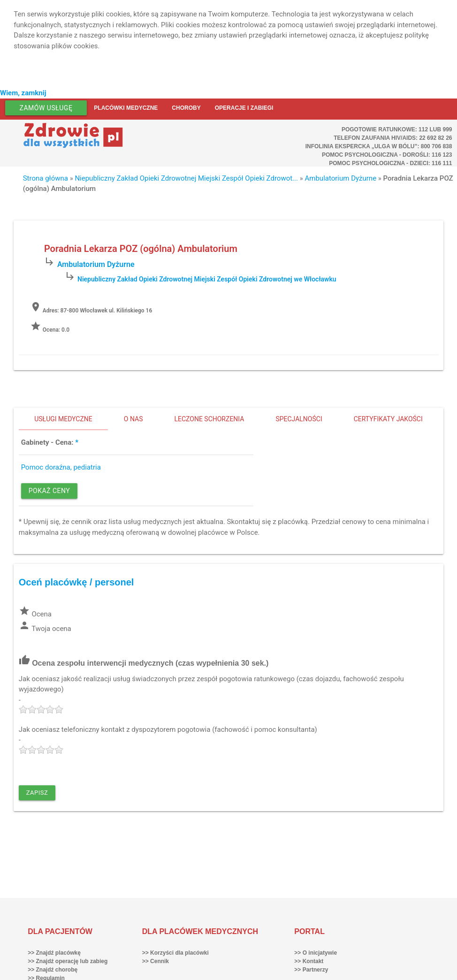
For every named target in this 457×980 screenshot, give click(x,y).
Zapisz (37, 793)
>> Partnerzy (311, 970)
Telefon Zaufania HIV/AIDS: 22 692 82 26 (393, 138)
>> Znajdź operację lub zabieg (68, 961)
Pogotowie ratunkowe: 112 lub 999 (397, 129)
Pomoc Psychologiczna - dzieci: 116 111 (390, 163)
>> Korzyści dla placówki (175, 953)
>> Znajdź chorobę (53, 970)
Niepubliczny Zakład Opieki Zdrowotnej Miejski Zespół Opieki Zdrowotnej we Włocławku (207, 279)
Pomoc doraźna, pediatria (61, 467)
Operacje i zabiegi (244, 108)
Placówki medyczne (126, 108)
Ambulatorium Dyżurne (341, 178)
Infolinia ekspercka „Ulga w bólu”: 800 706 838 (379, 146)
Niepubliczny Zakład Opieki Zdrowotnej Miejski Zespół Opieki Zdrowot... (186, 178)
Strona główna (46, 178)
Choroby (186, 108)
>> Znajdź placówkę (54, 953)
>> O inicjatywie (316, 953)
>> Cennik (156, 961)
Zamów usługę (46, 108)
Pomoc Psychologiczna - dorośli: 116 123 (387, 155)
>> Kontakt (309, 961)
